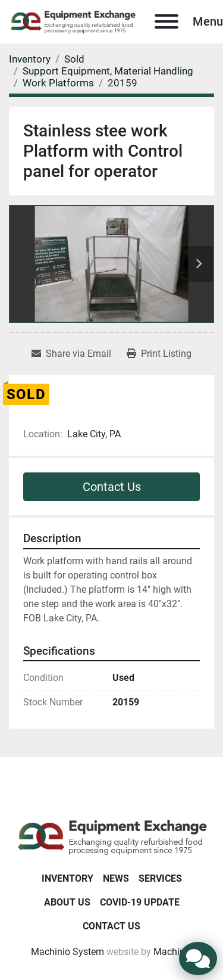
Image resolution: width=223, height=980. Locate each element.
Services (160, 878)
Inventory (67, 878)
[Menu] (167, 21)
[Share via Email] (71, 354)
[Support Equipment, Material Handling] (108, 71)
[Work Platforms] (58, 83)
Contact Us (112, 487)
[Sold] (74, 59)
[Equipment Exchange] (111, 836)
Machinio (173, 952)
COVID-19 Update (140, 902)
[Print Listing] (159, 354)
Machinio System (67, 952)
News (116, 878)
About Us (67, 902)
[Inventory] (30, 59)
